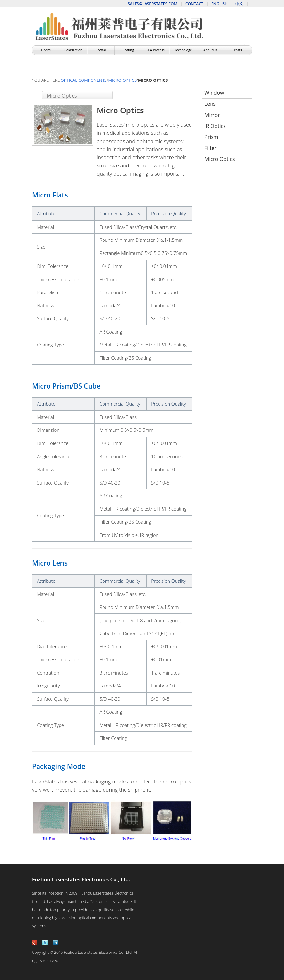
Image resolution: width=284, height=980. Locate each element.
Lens (210, 104)
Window (214, 93)
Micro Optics (123, 80)
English (219, 4)
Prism (211, 137)
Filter (211, 148)
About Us (210, 50)
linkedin (55, 943)
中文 (239, 4)
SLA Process (156, 50)
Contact (194, 4)
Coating (128, 50)
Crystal (101, 50)
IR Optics (215, 126)
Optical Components (84, 80)
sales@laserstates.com (153, 4)
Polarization (73, 50)
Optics (46, 50)
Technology (183, 50)
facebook (35, 943)
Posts (238, 50)
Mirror (212, 115)
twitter (45, 943)
